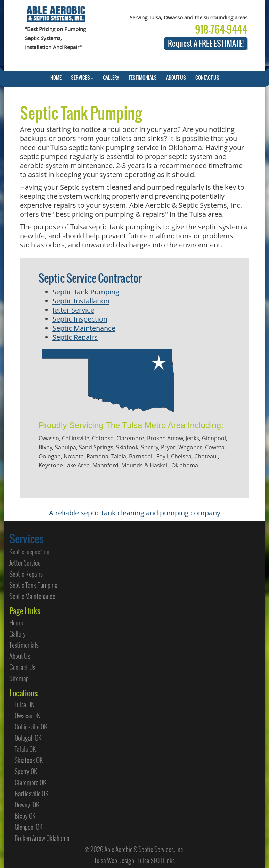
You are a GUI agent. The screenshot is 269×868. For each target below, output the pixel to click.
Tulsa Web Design (114, 860)
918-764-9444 (221, 30)
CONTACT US (207, 78)
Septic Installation (81, 301)
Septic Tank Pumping (86, 292)
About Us (20, 656)
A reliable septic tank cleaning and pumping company (135, 513)
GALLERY (111, 78)
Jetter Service (73, 310)
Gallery (18, 634)
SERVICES (82, 78)
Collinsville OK (31, 727)
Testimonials (24, 645)
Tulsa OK (24, 704)
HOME (56, 78)
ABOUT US (176, 78)
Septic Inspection (80, 319)
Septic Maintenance (84, 328)
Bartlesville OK (31, 794)
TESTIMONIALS (143, 78)
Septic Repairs (75, 337)
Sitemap (19, 678)
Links (169, 860)
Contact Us (22, 667)
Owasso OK (27, 716)
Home (16, 623)
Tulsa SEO (149, 860)
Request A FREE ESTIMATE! (206, 43)
